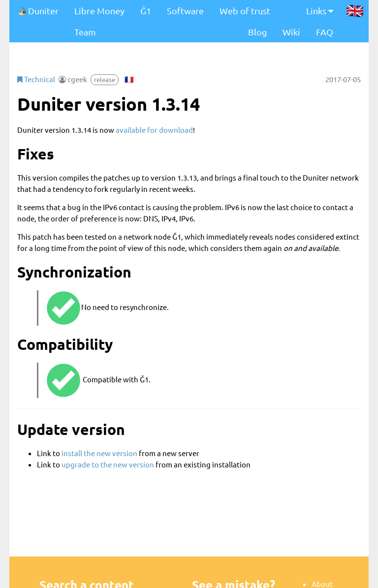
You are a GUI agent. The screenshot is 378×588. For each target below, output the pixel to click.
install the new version (99, 453)
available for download (154, 130)
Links (320, 11)
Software (185, 11)
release (105, 79)
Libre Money (99, 11)
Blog (257, 32)
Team (85, 32)
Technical (36, 79)
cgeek (77, 79)
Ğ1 (146, 11)
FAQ (325, 32)
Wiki (291, 32)
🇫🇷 (129, 79)
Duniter (38, 11)
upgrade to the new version (108, 464)
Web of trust (245, 11)
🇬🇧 (355, 10)
